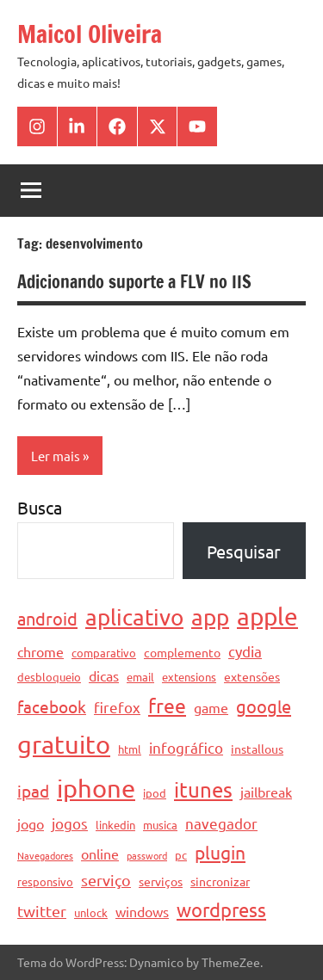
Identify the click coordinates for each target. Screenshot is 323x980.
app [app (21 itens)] (210, 617)
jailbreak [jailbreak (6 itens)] (266, 792)
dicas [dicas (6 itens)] (104, 675)
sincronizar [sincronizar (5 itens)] (220, 881)
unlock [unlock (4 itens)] (91, 912)
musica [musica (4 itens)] (160, 825)
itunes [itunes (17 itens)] (203, 789)
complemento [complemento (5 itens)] (182, 652)
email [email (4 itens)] (140, 677)
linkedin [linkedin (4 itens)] (115, 825)
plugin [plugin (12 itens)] (220, 852)
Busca (40, 507)
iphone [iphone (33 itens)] (96, 788)
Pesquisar (244, 551)
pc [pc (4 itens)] (181, 855)
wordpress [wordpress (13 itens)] (221, 909)
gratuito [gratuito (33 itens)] (64, 744)
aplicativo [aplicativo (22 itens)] (134, 617)
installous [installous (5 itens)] (257, 749)
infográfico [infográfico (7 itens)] (186, 747)
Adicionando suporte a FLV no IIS (134, 282)
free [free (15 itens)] (167, 705)
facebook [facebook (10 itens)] (52, 706)
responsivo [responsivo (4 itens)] (45, 881)
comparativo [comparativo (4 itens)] (104, 653)
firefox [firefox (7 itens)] (117, 707)
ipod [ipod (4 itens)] (155, 793)
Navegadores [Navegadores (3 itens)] (45, 855)
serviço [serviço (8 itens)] (106, 880)
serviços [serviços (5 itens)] (161, 881)
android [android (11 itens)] (47, 618)
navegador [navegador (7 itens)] (221, 823)
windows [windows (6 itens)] (142, 911)
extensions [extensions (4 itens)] (189, 677)
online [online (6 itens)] (100, 854)
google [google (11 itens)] (264, 706)
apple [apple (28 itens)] (267, 616)
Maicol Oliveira (90, 34)
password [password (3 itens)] (147, 855)
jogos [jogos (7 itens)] (70, 823)
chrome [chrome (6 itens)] (40, 651)
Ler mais (56, 456)
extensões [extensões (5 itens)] (252, 676)
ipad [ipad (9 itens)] (33, 791)
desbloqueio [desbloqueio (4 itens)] (49, 677)
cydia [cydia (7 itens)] (245, 651)
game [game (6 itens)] (211, 707)
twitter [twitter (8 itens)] (42, 911)
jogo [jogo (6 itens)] (31, 823)
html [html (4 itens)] (130, 749)
